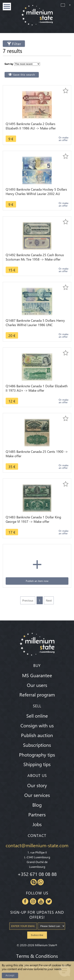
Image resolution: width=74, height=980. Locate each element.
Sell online (37, 716)
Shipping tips (37, 764)
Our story (37, 785)
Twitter (49, 901)
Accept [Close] (10, 975)
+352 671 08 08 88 (37, 874)
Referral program (37, 694)
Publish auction (37, 735)
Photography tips (37, 755)
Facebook (25, 901)
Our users (37, 685)
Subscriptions (37, 745)
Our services (37, 795)
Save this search (24, 75)
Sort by (9, 64)
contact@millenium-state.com (37, 845)
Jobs (37, 824)
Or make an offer (63, 139)
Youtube (41, 901)
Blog (37, 805)
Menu (7, 7)
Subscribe (37, 935)
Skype (34, 882)
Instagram (33, 901)
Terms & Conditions (37, 956)
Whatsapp (41, 882)
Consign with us (37, 725)
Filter (17, 44)
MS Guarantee (37, 675)
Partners (37, 814)
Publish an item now (37, 581)
